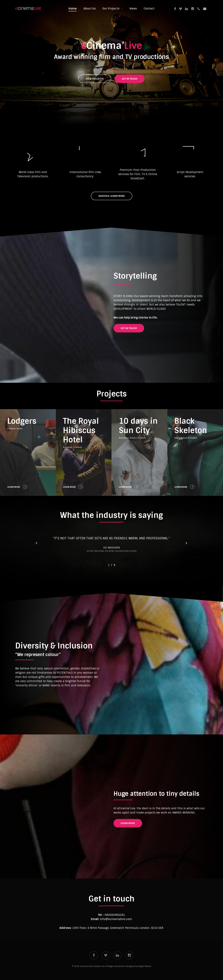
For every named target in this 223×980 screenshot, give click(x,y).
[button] (95, 79)
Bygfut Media (145, 966)
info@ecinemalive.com (116, 919)
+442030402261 (114, 915)
